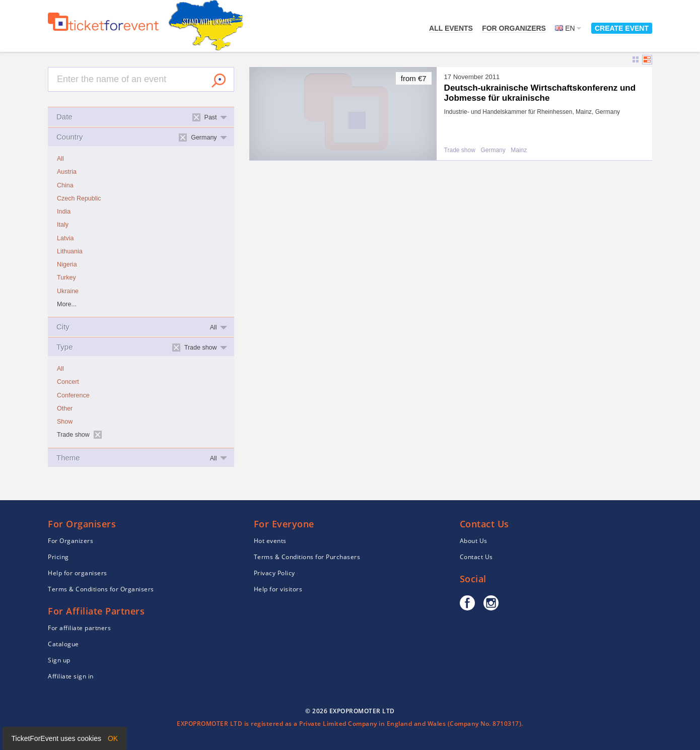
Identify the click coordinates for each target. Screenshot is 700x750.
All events (451, 28)
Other (65, 408)
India (64, 212)
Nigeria (67, 264)
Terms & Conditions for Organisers (101, 589)
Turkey (66, 278)
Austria (67, 172)
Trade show (460, 150)
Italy (63, 225)
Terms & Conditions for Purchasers (307, 557)
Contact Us (476, 557)
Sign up (59, 660)
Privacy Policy (274, 573)
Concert (68, 382)
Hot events (270, 541)
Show (65, 422)
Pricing (58, 557)
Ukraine (68, 291)
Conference (73, 395)
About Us (474, 541)
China (65, 185)
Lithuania (70, 251)
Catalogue (63, 644)
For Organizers (514, 28)
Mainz (519, 150)
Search (219, 81)
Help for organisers (78, 573)
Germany (493, 150)
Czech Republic (79, 198)
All (60, 159)
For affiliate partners (79, 628)
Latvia (65, 238)
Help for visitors (278, 589)
